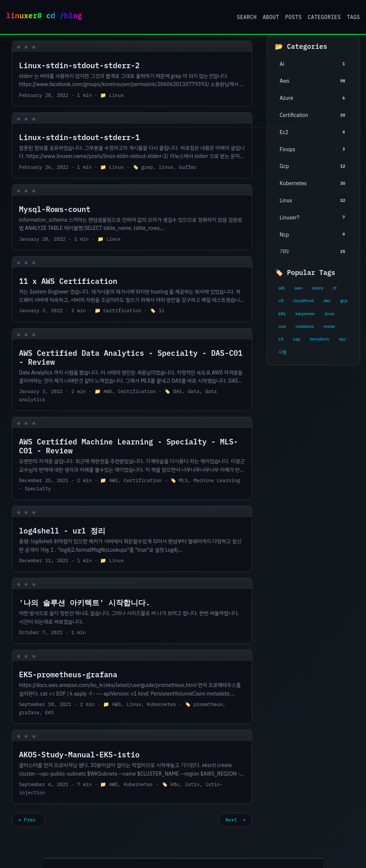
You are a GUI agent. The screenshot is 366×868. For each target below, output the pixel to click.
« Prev (28, 820)
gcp (344, 301)
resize (329, 326)
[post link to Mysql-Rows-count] (132, 217)
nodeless (305, 326)
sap (297, 339)
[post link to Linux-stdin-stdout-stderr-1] (132, 145)
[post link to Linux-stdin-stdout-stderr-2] (132, 74)
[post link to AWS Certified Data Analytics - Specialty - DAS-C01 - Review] (132, 370)
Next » (235, 820)
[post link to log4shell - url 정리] (132, 539)
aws (298, 288)
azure (318, 288)
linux (330, 314)
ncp (282, 326)
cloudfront (303, 301)
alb (282, 288)
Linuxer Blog (47, 17)
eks (327, 301)
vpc (342, 339)
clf (281, 301)
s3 (281, 339)
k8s (282, 314)
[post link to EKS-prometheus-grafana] (132, 687)
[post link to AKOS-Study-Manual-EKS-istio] (132, 767)
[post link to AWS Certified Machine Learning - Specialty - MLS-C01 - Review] (132, 458)
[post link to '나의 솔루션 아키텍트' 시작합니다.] (132, 611)
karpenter (305, 314)
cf (335, 288)
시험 (282, 352)
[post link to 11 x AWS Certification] (132, 289)
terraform (319, 339)
